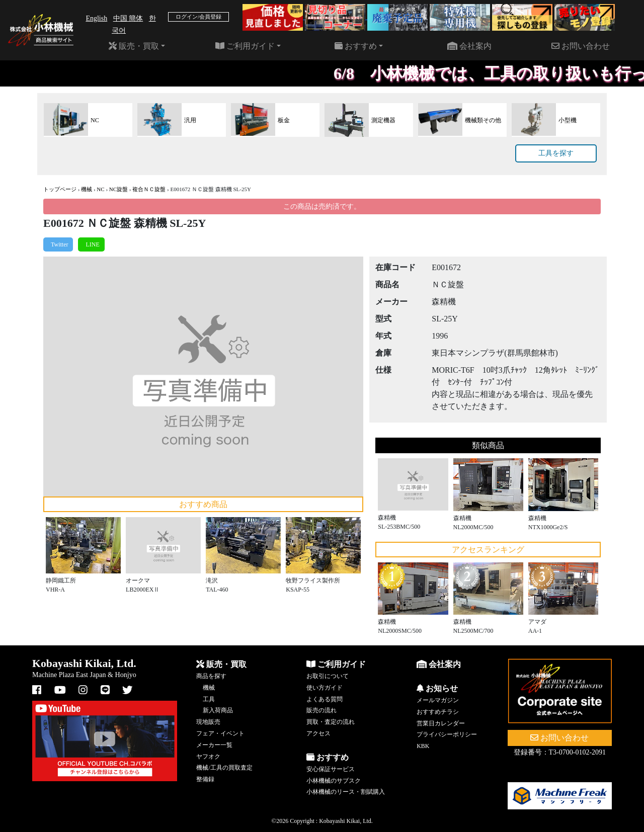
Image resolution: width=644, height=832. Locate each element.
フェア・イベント (220, 733)
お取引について (328, 676)
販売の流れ (321, 710)
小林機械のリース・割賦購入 (346, 792)
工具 (209, 699)
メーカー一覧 (214, 745)
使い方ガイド (325, 688)
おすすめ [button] (356, 46)
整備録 (205, 779)
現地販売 (208, 722)
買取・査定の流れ (331, 722)
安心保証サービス (331, 769)
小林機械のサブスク (334, 781)
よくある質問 (325, 699)
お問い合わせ (581, 46)
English (96, 18)
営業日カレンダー (441, 723)
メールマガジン (438, 700)
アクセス (318, 733)
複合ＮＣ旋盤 (149, 189)
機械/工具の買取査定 (224, 768)
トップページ (60, 189)
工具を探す (556, 153)
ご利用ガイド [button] (245, 46)
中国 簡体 (128, 18)
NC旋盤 (118, 189)
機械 (87, 189)
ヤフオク (208, 757)
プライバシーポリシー (447, 734)
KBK (423, 746)
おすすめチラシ (438, 712)
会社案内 (469, 46)
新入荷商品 (218, 710)
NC (100, 189)
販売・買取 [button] (134, 46)
